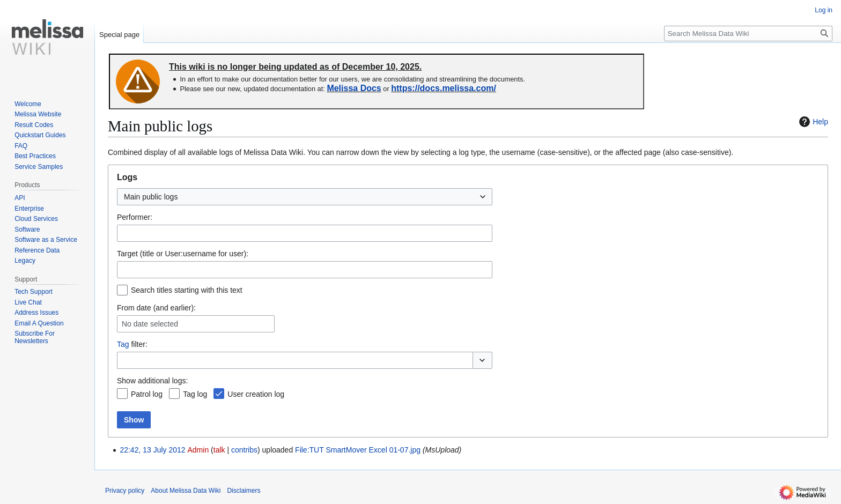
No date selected (150, 324)
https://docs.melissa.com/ (444, 88)
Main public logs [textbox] (151, 197)
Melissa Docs (354, 88)
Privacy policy (125, 491)
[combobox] (305, 197)
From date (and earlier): (156, 308)
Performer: (135, 217)
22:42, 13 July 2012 (152, 450)
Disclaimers (244, 491)
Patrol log (147, 394)
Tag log (195, 394)
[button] (482, 360)
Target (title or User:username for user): (183, 254)
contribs (244, 450)
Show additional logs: (152, 381)
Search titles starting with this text (187, 290)
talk (219, 450)
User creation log (256, 394)
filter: (132, 344)
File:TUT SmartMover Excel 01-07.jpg (358, 450)
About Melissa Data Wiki (186, 491)
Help (812, 122)
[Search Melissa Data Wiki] (748, 34)
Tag (123, 344)
